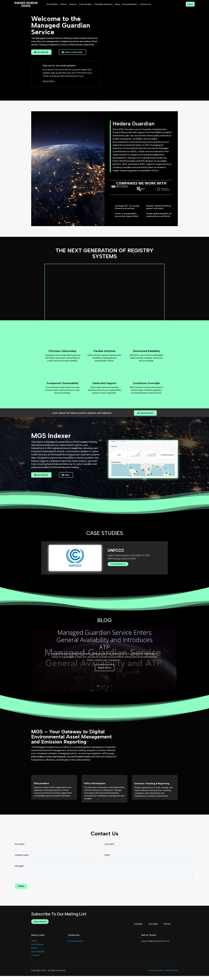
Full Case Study (118, 568)
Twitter (167, 928)
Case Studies (38, 956)
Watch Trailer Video (71, 54)
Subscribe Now (146, 417)
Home (34, 945)
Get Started (43, 52)
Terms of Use (171, 974)
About (34, 952)
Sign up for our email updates (59, 69)
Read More (105, 672)
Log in (189, 4)
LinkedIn (138, 928)
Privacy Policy (156, 974)
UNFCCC (116, 554)
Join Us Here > (49, 85)
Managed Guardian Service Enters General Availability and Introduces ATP (104, 644)
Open (67, 479)
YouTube (153, 928)
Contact (35, 959)
